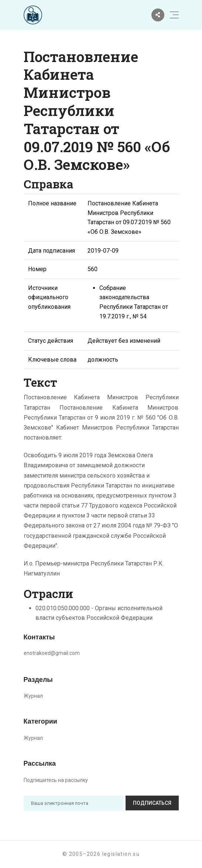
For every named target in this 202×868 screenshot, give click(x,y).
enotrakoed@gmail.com (52, 653)
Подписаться (152, 803)
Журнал (33, 696)
